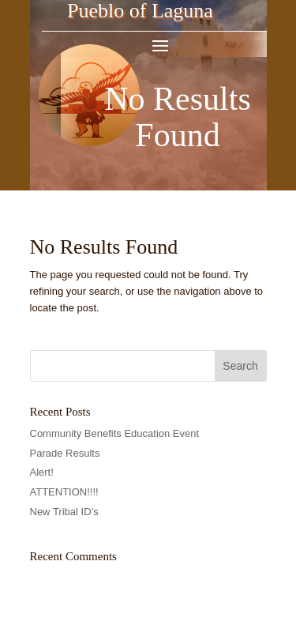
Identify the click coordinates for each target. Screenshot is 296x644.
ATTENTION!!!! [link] (64, 492)
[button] (160, 44)
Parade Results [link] (65, 453)
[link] (89, 171)
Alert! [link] (42, 472)
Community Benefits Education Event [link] (115, 433)
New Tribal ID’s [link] (64, 512)
